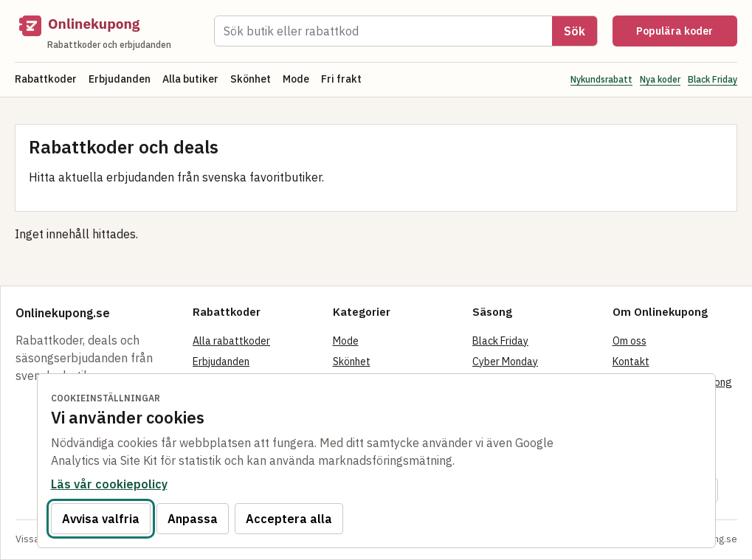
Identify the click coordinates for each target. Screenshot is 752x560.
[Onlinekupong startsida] (107, 31)
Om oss (629, 341)
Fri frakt (341, 79)
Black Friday (713, 79)
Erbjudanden (120, 79)
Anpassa (193, 519)
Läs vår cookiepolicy (109, 484)
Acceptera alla (289, 519)
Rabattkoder (46, 79)
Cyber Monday (505, 362)
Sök (575, 31)
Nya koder (660, 79)
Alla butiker (190, 79)
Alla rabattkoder (231, 341)
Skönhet (251, 79)
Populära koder (675, 31)
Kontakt (631, 362)
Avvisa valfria (101, 519)
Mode (296, 79)
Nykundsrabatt (601, 79)
